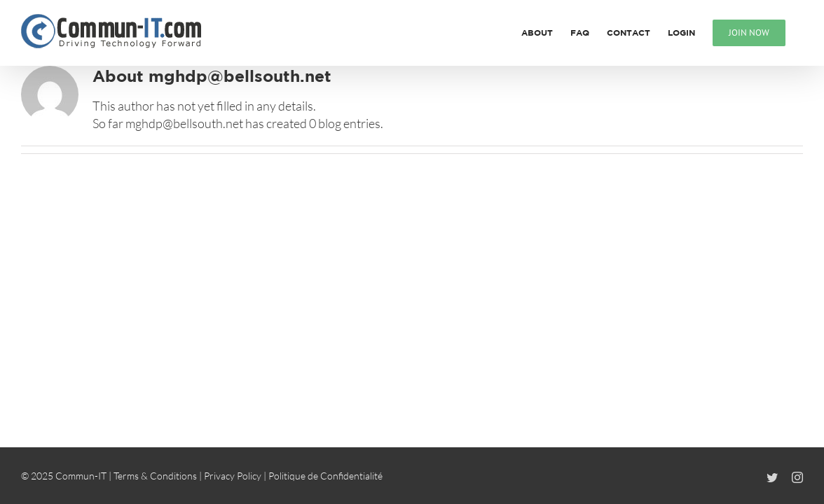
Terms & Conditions (155, 476)
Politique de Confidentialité (325, 476)
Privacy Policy (233, 476)
